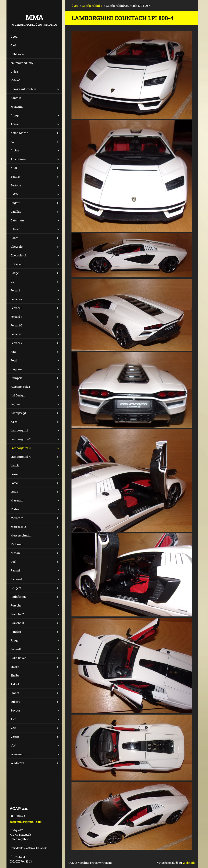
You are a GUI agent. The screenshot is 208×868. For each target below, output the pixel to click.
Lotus (14, 492)
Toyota (15, 710)
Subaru (15, 702)
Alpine (15, 150)
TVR (14, 719)
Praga (15, 640)
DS (12, 282)
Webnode (189, 863)
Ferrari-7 (16, 343)
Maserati (17, 500)
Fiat (13, 352)
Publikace (17, 54)
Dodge (15, 273)
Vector (15, 737)
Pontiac (16, 632)
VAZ (13, 728)
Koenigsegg (18, 413)
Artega (15, 115)
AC (12, 142)
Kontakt (16, 98)
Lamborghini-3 (21, 448)
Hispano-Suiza (20, 387)
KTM (14, 422)
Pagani (15, 570)
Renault (16, 649)
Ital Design (18, 395)
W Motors (17, 763)
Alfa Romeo (18, 159)
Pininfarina (18, 597)
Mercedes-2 (18, 527)
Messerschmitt (21, 535)
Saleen (15, 667)
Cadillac (16, 212)
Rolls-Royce (18, 658)
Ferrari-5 (16, 325)
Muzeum (17, 107)
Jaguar (15, 404)
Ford (14, 360)
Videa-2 (16, 80)
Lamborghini (19, 430)
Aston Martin (19, 133)
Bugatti (15, 203)
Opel (13, 562)
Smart (15, 693)
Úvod (14, 37)
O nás (14, 45)
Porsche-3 (17, 623)
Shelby (15, 675)
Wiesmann (18, 754)
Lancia (15, 465)
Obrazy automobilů (23, 89)
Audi (14, 168)
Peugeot (16, 588)
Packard (16, 579)
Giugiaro (16, 369)
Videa (14, 72)
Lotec (14, 483)
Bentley (16, 177)
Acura (15, 124)
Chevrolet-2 (18, 255)
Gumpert (16, 378)
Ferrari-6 (16, 334)
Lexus (15, 474)
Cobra (15, 238)
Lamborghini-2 (21, 439)
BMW (14, 194)
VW (13, 745)
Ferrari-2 (16, 299)
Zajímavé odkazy (22, 63)
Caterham (17, 220)
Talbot (15, 684)
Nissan (15, 553)
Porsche (16, 605)
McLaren (17, 544)
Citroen (15, 229)
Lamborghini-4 (21, 457)
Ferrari (15, 290)
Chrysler (16, 264)
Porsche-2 (17, 614)
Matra (15, 509)
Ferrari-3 (16, 308)
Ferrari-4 (16, 317)
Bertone (16, 185)
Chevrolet (17, 247)
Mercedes (17, 518)
